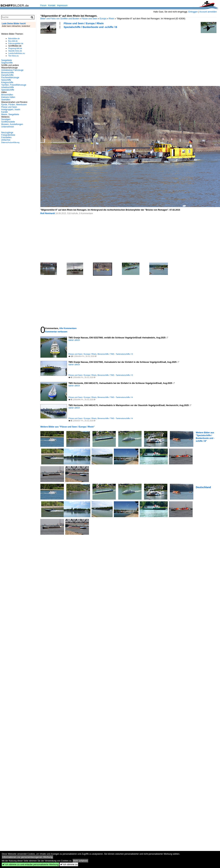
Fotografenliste (8, 135)
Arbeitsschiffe (8, 87)
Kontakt (52, 5)
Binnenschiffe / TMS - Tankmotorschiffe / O (115, 354)
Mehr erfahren (81, 861)
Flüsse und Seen (89, 19)
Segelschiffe (7, 63)
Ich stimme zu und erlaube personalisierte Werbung (30, 864)
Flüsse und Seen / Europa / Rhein (84, 23)
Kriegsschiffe (7, 82)
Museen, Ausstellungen (12, 124)
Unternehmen (8, 127)
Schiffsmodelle (8, 122)
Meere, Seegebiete (10, 114)
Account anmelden (208, 12)
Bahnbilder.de (14, 38)
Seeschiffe (6, 80)
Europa (103, 19)
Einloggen (193, 12)
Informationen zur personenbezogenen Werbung (27, 857)
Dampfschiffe (7, 75)
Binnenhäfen (7, 95)
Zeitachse (6, 140)
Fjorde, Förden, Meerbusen (14, 105)
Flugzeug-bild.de (15, 48)
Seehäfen (6, 100)
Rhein (111, 19)
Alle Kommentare (68, 328)
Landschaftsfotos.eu (17, 53)
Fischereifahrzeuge (10, 78)
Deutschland (203, 487)
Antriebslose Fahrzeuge (12, 70)
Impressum (62, 5)
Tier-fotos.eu (13, 56)
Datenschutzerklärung (10, 142)
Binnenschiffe (8, 73)
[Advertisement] (69, 57)
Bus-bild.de (13, 41)
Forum (43, 5)
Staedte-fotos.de (15, 51)
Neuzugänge (7, 133)
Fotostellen (6, 137)
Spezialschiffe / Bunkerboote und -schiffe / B (90, 27)
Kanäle (4, 112)
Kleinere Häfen (8, 97)
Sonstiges (6, 119)
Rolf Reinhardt (48, 213)
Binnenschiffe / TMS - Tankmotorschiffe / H (115, 397)
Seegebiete (7, 60)
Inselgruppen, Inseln (11, 110)
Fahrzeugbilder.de (16, 43)
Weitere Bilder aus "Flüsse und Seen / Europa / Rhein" (67, 427)
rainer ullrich (74, 340)
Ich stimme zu (69, 864)
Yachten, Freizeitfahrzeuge (14, 85)
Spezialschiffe (8, 90)
